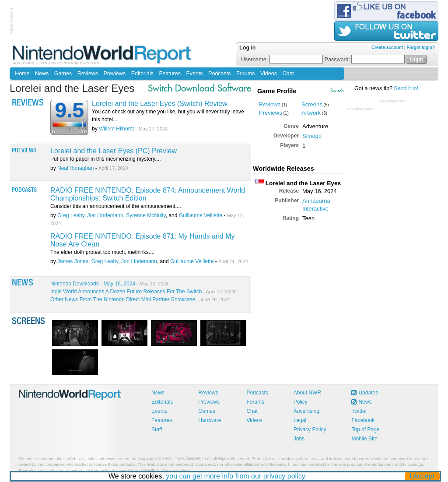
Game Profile (277, 91)
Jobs (299, 439)
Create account (387, 47)
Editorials (142, 74)
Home (22, 74)
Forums (245, 74)
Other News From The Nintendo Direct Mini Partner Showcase (140, 299)
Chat (288, 74)
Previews (114, 74)
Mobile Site (364, 439)
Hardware (210, 420)
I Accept (422, 476)
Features (170, 74)
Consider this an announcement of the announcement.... (116, 206)
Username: (282, 60)
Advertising (306, 411)
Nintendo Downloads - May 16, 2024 (109, 284)
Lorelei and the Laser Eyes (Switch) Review (159, 104)
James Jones (73, 261)
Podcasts (219, 74)
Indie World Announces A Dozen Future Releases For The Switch (143, 292)
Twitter (359, 411)
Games (63, 74)
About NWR (307, 393)
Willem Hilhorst (116, 129)
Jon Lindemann (105, 215)
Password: (365, 60)
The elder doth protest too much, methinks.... (102, 252)
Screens (312, 104)
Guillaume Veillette (201, 215)
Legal (300, 420)
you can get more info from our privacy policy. (237, 476)
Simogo (312, 136)
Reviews (88, 74)
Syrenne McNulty (146, 215)
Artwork (311, 113)
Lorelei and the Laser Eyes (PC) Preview (114, 151)
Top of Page (365, 429)
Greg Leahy (71, 215)
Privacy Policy (310, 429)
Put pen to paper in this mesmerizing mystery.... (106, 159)
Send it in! (406, 88)
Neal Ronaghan (75, 168)
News (42, 74)
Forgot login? (421, 47)
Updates (368, 393)
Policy (301, 402)
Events (194, 74)
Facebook (363, 420)
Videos (269, 74)
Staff (157, 429)
